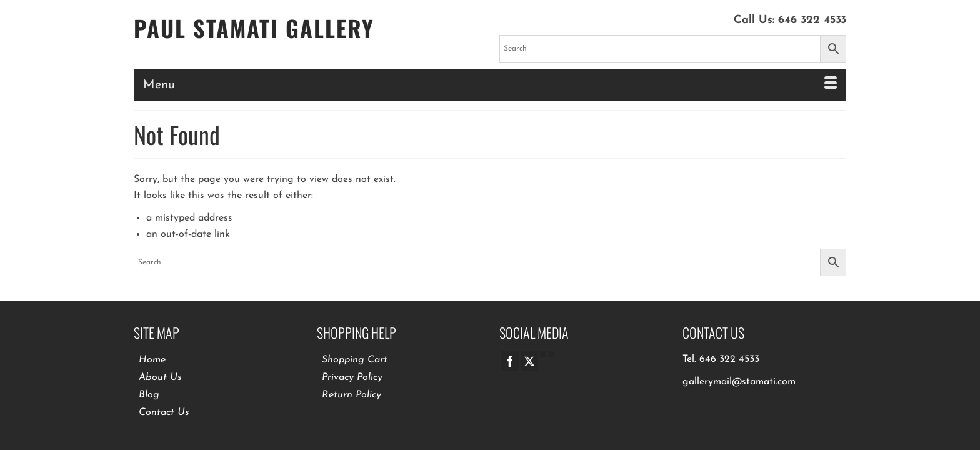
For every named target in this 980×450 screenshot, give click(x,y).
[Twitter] (529, 356)
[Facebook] (510, 356)
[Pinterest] (551, 349)
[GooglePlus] (543, 349)
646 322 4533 (812, 20)
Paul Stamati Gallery (254, 28)
